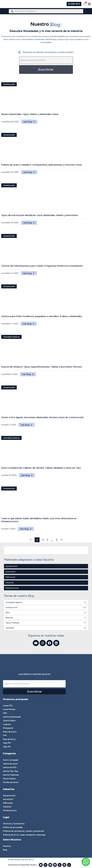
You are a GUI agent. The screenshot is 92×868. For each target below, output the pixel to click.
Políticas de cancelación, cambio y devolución (24, 831)
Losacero (7, 724)
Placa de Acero (10, 732)
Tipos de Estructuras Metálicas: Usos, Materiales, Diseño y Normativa (40, 215)
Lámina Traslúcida (11, 775)
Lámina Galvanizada (12, 717)
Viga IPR (7, 743)
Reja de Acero (9, 739)
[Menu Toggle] (89, 4)
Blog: (56, 24)
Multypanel (8, 728)
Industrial (9, 583)
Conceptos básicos (11, 337)
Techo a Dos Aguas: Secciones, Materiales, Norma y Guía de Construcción (43, 417)
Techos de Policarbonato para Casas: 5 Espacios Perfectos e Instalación (42, 266)
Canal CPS (8, 706)
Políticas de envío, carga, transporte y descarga (24, 835)
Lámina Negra (9, 721)
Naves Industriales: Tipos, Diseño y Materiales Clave (30, 114)
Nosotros (7, 846)
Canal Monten (9, 709)
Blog (5, 850)
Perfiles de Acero (11, 782)
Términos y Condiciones (14, 824)
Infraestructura (12, 588)
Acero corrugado (11, 760)
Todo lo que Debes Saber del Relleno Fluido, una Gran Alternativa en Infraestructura (39, 520)
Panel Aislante (9, 779)
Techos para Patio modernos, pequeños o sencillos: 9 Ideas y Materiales (42, 316)
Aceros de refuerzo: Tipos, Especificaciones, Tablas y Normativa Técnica (41, 367)
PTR (5, 735)
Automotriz (10, 572)
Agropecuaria (11, 566)
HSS (5, 713)
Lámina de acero (10, 764)
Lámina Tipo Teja (10, 771)
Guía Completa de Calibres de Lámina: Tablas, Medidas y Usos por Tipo (41, 468)
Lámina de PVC (10, 767)
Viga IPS (7, 747)
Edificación (10, 577)
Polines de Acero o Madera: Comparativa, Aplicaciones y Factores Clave (41, 165)
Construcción (9, 84)
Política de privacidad (13, 827)
